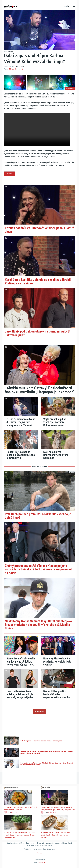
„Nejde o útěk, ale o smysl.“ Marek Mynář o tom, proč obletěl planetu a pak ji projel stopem (58, 809)
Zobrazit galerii (70, 89)
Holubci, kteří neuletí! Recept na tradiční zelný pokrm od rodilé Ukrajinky (20, 809)
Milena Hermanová (16, 69)
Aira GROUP (42, 863)
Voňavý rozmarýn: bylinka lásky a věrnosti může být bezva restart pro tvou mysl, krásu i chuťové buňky (20, 835)
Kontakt (39, 853)
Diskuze (9, 174)
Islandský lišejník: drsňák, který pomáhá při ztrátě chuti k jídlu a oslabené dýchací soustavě (56, 835)
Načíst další (40, 712)
